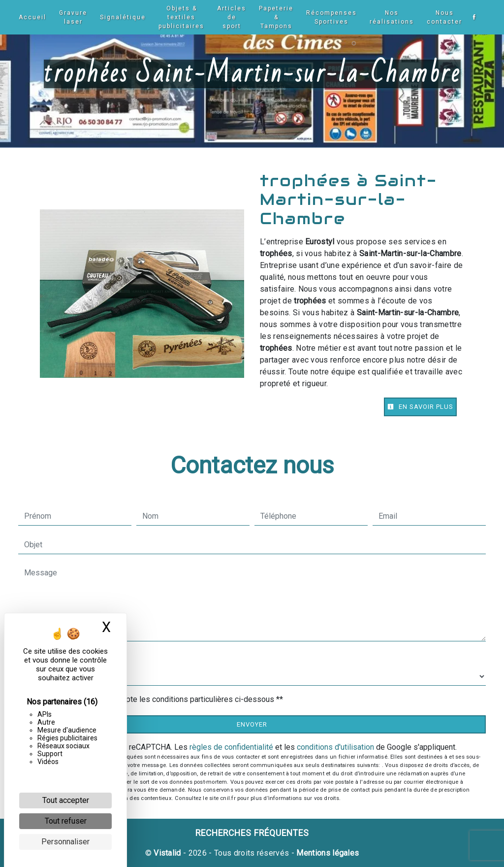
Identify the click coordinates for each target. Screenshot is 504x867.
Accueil (31, 17)
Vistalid (167, 853)
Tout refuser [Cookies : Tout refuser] (66, 821)
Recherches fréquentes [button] (252, 833)
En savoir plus (420, 407)
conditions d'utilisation (335, 747)
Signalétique (122, 17)
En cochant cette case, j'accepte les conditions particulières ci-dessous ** (156, 699)
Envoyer (252, 724)
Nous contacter (443, 17)
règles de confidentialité (231, 747)
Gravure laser (72, 17)
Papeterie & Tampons (275, 17)
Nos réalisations (391, 17)
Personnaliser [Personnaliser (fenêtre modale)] (65, 842)
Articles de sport (231, 17)
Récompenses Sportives (331, 17)
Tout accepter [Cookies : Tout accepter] (66, 800)
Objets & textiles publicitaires (180, 17)
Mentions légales (327, 853)
